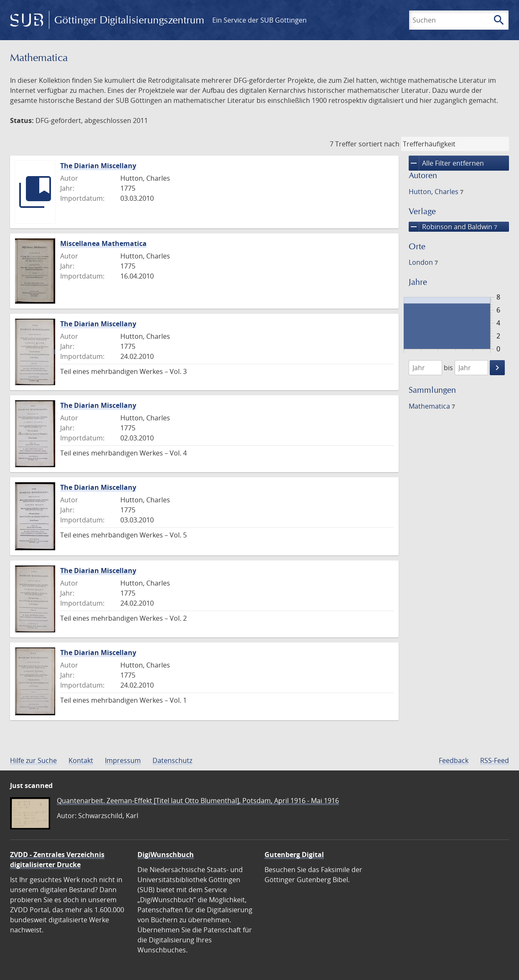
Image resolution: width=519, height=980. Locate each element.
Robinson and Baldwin (453, 227)
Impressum (123, 760)
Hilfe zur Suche (33, 760)
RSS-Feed (495, 760)
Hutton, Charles (436, 192)
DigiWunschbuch (166, 855)
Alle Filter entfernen (446, 163)
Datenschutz (172, 760)
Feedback (454, 760)
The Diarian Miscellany (98, 166)
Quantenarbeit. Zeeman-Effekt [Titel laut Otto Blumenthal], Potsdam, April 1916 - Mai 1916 (198, 801)
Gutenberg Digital (294, 855)
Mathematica (432, 406)
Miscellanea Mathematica (103, 243)
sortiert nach (379, 144)
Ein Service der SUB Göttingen (259, 20)
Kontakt (81, 760)
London (423, 262)
